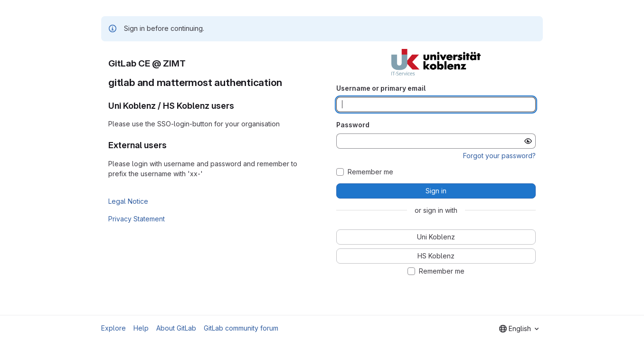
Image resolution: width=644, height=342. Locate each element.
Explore (114, 328)
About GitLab (176, 328)
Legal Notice (128, 201)
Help (141, 328)
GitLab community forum (241, 328)
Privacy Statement (137, 219)
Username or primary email (381, 88)
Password (353, 125)
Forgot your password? (499, 156)
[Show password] (528, 141)
